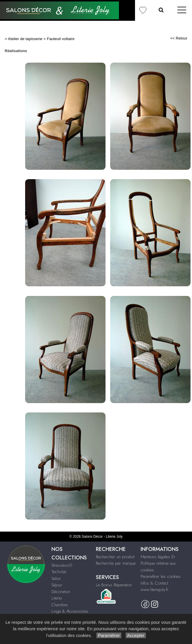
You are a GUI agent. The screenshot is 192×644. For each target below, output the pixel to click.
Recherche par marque (116, 563)
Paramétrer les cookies (161, 576)
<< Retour (179, 38)
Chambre (59, 605)
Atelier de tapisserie (25, 39)
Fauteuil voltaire (61, 39)
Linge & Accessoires (70, 611)
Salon (56, 578)
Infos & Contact (154, 583)
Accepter (136, 635)
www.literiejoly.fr (155, 590)
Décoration (61, 592)
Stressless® (62, 565)
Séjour (57, 585)
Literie (57, 598)
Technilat (59, 572)
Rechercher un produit (115, 557)
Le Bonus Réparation (114, 585)
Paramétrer (109, 635)
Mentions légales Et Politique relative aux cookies (158, 563)
